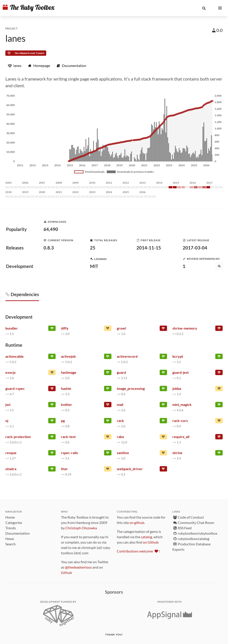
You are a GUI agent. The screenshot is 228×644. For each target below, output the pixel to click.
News (10, 539)
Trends (11, 528)
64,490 (51, 229)
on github (137, 522)
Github (66, 572)
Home (10, 517)
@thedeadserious (78, 567)
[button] (204, 8)
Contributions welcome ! (138, 551)
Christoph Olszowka (81, 528)
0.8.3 (49, 248)
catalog (146, 537)
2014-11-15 (149, 248)
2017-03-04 (195, 248)
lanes (15, 38)
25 (93, 248)
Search (10, 544)
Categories (14, 522)
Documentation (18, 533)
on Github (151, 542)
